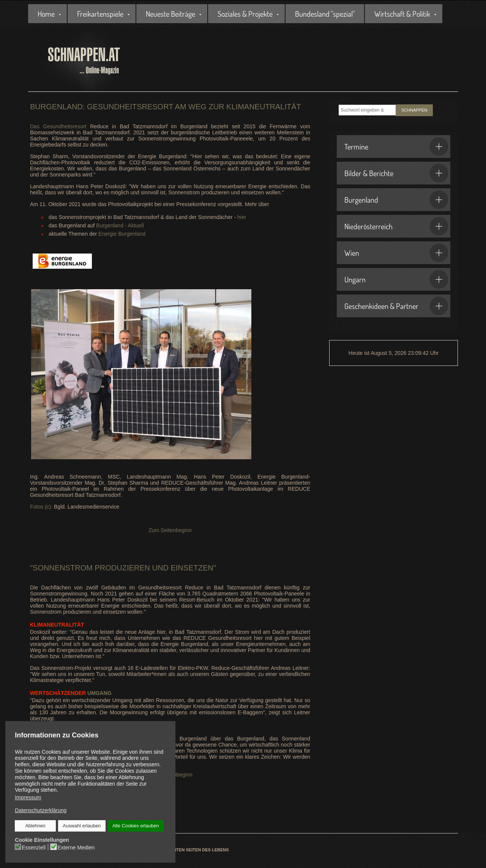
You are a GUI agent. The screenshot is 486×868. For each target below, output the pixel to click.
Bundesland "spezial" (325, 14)
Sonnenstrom (64, 568)
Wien (396, 253)
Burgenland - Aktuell (120, 225)
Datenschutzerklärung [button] (41, 810)
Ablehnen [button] (36, 826)
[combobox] (367, 110)
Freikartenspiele (100, 14)
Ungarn (396, 279)
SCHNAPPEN (414, 110)
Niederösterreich (396, 226)
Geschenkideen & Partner (396, 306)
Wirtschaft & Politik (402, 14)
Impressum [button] (28, 797)
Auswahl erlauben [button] (82, 826)
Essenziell (34, 847)
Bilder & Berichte (396, 173)
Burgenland (396, 200)
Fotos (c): (41, 507)
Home (46, 14)
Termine (396, 147)
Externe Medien (76, 847)
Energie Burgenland (123, 234)
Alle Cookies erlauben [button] (136, 826)
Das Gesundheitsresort (60, 126)
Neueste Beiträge (170, 14)
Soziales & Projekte (245, 14)
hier (242, 217)
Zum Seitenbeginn (170, 530)
